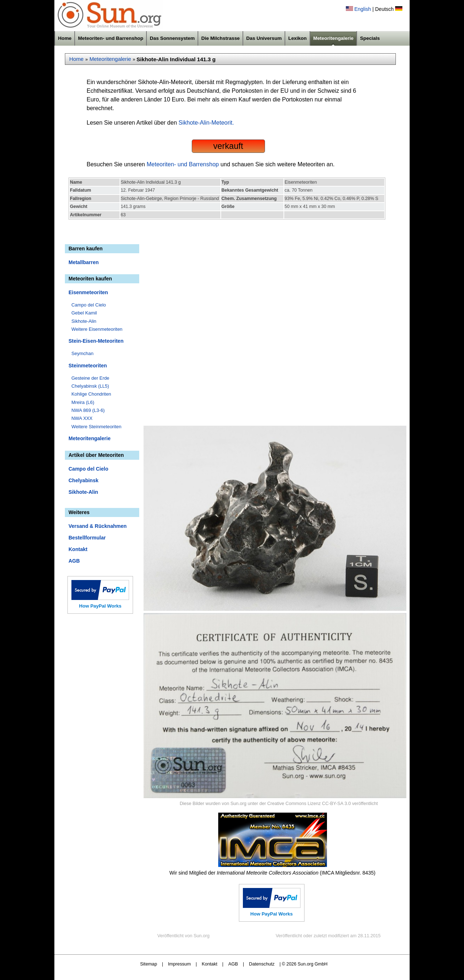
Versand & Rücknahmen (98, 526)
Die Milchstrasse (220, 38)
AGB (74, 561)
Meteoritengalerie (333, 38)
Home (65, 38)
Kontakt (78, 549)
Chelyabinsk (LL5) (90, 386)
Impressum (179, 964)
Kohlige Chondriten (91, 394)
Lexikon (297, 38)
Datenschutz (262, 964)
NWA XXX (82, 418)
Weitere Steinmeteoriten (96, 427)
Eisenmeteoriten (88, 292)
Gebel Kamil (84, 313)
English (362, 9)
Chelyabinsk (83, 480)
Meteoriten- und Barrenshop (111, 38)
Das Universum (264, 38)
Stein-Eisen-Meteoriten (96, 341)
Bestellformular (87, 538)
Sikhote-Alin (84, 321)
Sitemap (149, 964)
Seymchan (82, 353)
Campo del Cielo (89, 305)
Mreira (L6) (83, 402)
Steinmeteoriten (88, 366)
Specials (370, 38)
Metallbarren (84, 262)
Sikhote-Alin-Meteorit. (206, 123)
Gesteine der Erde (90, 378)
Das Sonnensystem (172, 38)
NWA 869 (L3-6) (88, 410)
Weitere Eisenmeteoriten (97, 329)
